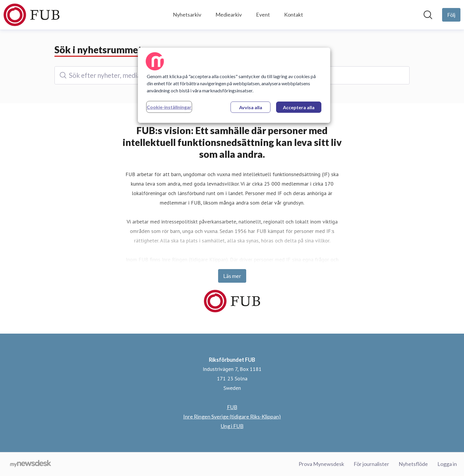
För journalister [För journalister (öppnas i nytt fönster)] (371, 464)
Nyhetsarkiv (187, 15)
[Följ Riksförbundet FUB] (451, 15)
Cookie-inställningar (169, 107)
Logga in (447, 464)
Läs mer (232, 276)
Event (263, 15)
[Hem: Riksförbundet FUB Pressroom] (32, 15)
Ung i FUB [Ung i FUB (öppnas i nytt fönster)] (232, 426)
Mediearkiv (229, 15)
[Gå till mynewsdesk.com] (31, 464)
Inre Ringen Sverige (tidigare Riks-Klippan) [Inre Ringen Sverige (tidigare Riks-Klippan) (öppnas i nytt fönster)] (232, 416)
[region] (234, 85)
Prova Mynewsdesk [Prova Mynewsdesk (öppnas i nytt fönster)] (321, 464)
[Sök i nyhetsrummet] (428, 15)
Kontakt (294, 15)
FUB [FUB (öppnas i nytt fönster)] (232, 407)
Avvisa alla (251, 107)
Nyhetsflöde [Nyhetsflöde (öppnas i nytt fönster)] (413, 464)
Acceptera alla (299, 107)
